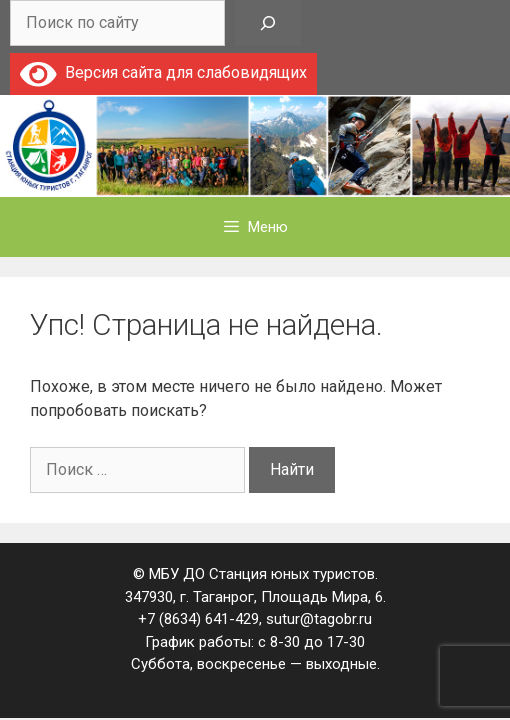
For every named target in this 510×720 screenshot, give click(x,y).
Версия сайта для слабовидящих (163, 72)
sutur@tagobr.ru (319, 619)
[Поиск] (268, 23)
